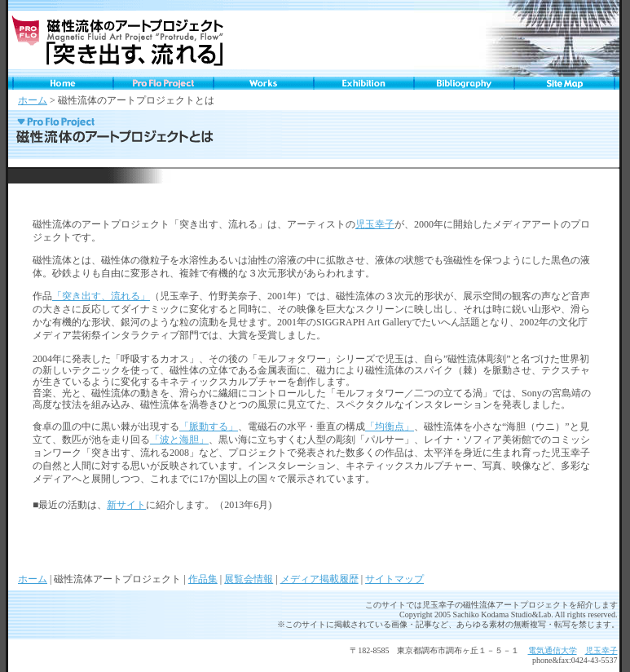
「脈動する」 (209, 427)
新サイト (126, 505)
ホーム (33, 100)
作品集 (203, 579)
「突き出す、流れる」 (101, 296)
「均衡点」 (390, 427)
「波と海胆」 (179, 440)
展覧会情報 (249, 579)
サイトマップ (394, 579)
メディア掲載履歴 (319, 579)
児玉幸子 (375, 224)
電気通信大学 (553, 650)
